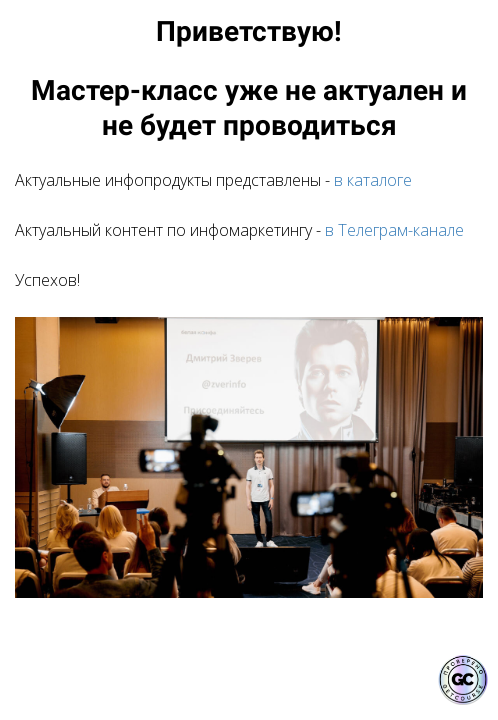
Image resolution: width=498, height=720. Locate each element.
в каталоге (373, 180)
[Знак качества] (463, 680)
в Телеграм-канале (394, 230)
